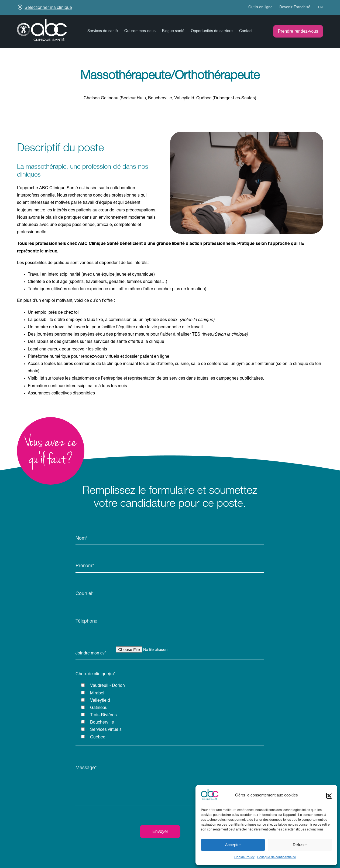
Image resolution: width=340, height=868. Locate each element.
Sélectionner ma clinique (48, 8)
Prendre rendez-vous (298, 31)
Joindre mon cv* (91, 653)
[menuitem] (318, 8)
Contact (246, 31)
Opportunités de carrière (212, 31)
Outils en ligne (260, 8)
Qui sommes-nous (140, 31)
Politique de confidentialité (277, 857)
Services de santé (103, 31)
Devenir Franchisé (295, 8)
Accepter (233, 845)
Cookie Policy (244, 857)
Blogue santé (173, 31)
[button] (329, 796)
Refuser (300, 845)
